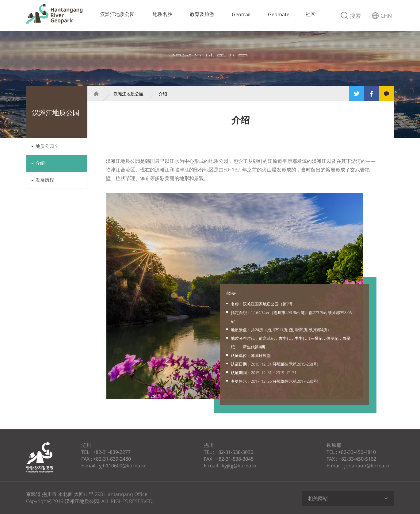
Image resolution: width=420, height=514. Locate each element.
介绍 (40, 163)
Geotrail (241, 14)
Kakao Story (386, 94)
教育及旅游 (202, 14)
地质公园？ (47, 146)
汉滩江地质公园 (54, 14)
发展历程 (45, 180)
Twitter (356, 94)
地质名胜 (162, 14)
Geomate (279, 14)
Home (94, 94)
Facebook (371, 94)
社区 (311, 14)
